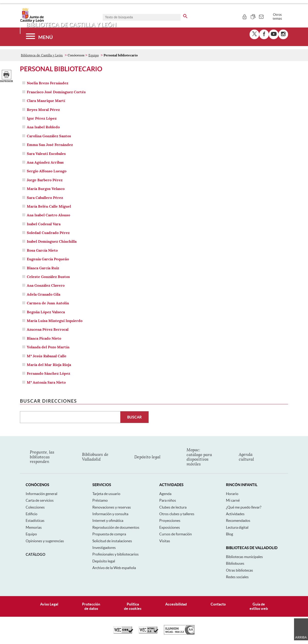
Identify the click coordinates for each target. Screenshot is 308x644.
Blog (230, 534)
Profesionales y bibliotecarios (115, 554)
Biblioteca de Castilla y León (42, 55)
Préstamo (100, 500)
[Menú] (39, 37)
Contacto (218, 604)
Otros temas (277, 17)
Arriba (301, 637)
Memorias (34, 527)
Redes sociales (237, 577)
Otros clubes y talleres (177, 514)
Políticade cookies (133, 606)
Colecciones (35, 507)
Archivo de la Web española (114, 568)
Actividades (235, 514)
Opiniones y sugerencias (45, 541)
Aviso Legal (49, 604)
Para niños (168, 500)
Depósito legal (104, 561)
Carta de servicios (40, 500)
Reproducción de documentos (116, 527)
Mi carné (233, 500)
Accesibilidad (176, 604)
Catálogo (36, 554)
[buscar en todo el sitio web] (185, 15)
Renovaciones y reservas (112, 507)
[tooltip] (244, 16)
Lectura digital (237, 527)
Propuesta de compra (109, 534)
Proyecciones (170, 520)
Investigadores (104, 548)
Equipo (94, 55)
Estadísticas (35, 520)
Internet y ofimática (108, 520)
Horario (232, 494)
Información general (41, 494)
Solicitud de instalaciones (112, 541)
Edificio (32, 514)
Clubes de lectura (173, 507)
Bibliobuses (235, 563)
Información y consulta (110, 514)
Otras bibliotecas (239, 570)
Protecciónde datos (91, 606)
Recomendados (238, 520)
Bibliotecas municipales (244, 557)
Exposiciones (170, 527)
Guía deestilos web (259, 606)
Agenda (165, 494)
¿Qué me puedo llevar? (244, 507)
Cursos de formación (176, 534)
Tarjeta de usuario (106, 494)
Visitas (165, 541)
